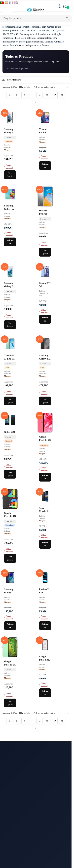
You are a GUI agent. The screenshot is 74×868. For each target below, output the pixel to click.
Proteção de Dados (12, 842)
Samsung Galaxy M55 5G (9, 591)
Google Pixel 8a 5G (10, 663)
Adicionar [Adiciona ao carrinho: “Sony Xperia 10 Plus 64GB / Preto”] (45, 544)
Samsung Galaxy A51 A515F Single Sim (10, 207)
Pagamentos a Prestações (15, 845)
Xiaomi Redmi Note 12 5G (45, 131)
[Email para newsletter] (36, 766)
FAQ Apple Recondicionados (17, 856)
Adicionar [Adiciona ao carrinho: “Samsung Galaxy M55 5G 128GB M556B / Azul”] (10, 626)
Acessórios (8, 812)
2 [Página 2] (17, 95)
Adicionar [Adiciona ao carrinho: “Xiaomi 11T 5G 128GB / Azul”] (45, 319)
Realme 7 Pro (44, 591)
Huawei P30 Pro (43, 212)
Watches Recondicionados (16, 808)
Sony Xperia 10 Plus (44, 510)
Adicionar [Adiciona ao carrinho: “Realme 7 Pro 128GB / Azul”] (45, 626)
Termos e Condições (13, 838)
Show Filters (12, 80)
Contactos (7, 819)
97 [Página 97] (55, 95)
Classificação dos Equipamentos (19, 863)
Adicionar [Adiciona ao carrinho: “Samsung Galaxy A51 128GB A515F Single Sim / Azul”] (10, 242)
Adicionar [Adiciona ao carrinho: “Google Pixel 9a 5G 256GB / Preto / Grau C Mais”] (45, 477)
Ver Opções (10, 175)
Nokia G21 (10, 432)
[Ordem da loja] (51, 87)
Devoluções (8, 827)
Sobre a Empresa (11, 830)
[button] (65, 6)
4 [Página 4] (32, 95)
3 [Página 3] (24, 95)
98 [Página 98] (62, 95)
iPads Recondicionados (14, 801)
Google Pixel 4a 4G (10, 515)
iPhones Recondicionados (15, 797)
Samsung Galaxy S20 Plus (10, 285)
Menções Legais (11, 834)
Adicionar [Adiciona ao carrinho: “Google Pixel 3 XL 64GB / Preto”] (45, 693)
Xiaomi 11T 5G (45, 285)
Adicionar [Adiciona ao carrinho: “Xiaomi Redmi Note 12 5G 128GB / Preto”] (45, 166)
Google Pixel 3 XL (45, 658)
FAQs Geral (8, 860)
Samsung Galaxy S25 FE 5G (45, 357)
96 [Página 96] (47, 95)
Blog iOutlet (9, 790)
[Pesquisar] (67, 18)
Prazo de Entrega (11, 823)
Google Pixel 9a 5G (45, 438)
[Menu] (7, 10)
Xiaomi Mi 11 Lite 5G (10, 357)
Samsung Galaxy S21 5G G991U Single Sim (10, 131)
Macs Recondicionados (14, 805)
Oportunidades (10, 794)
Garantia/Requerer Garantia (16, 852)
